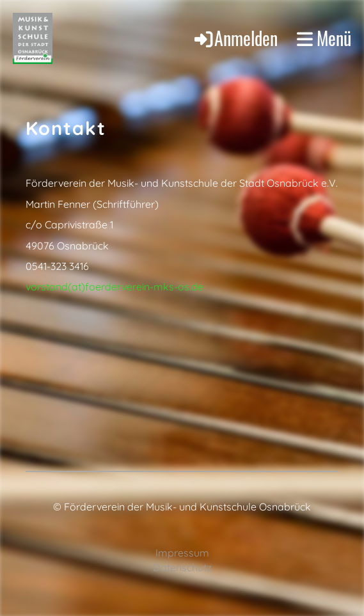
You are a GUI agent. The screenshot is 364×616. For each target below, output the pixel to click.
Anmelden (235, 38)
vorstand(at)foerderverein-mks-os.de (115, 287)
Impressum (182, 553)
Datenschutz (182, 567)
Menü (324, 38)
